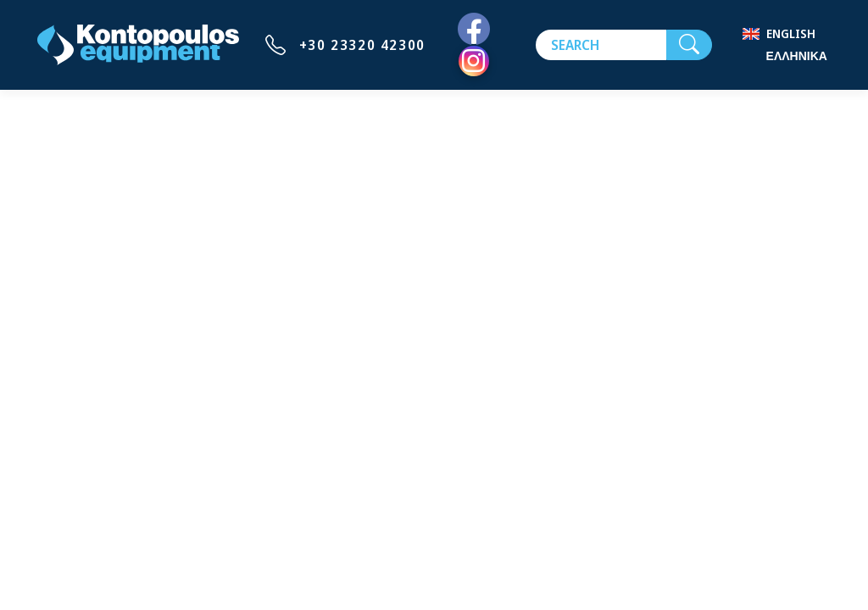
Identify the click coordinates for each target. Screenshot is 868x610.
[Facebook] (474, 30)
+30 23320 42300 (362, 45)
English (791, 33)
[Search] (601, 45)
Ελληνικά (797, 55)
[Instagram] (474, 61)
